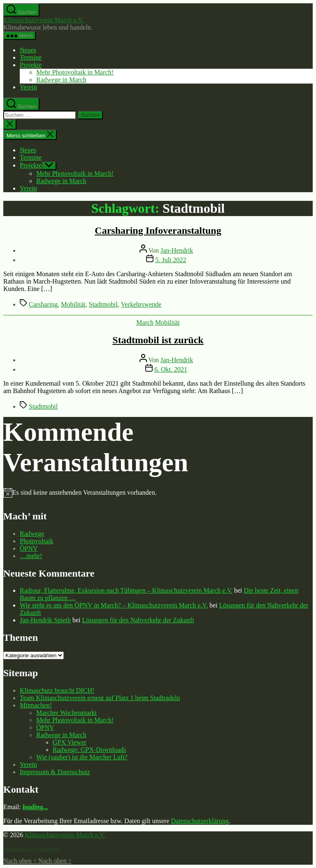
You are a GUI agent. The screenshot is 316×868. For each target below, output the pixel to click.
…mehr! (31, 556)
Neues (28, 50)
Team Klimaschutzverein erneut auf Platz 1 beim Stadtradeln (100, 698)
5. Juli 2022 (171, 260)
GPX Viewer (70, 742)
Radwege (32, 534)
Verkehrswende (141, 304)
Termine (31, 57)
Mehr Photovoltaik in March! (75, 72)
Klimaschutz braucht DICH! (57, 690)
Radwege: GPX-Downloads (89, 750)
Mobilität (73, 304)
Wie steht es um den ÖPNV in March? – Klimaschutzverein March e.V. (114, 605)
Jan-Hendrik (177, 250)
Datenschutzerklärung (200, 821)
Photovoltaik (37, 541)
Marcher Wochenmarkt (66, 713)
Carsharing (43, 304)
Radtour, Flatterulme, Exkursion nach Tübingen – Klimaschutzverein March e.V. (126, 590)
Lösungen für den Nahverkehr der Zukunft (138, 620)
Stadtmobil (103, 304)
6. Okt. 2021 (171, 369)
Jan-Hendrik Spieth (45, 620)
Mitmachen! (36, 705)
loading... (35, 807)
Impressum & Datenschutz (55, 772)
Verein (28, 87)
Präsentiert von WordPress (31, 848)
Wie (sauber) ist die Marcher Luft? (82, 757)
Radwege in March (61, 80)
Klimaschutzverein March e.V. (43, 20)
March (145, 322)
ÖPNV (29, 548)
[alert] (85, 493)
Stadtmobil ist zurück (158, 340)
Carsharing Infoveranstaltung (158, 230)
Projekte (31, 65)
